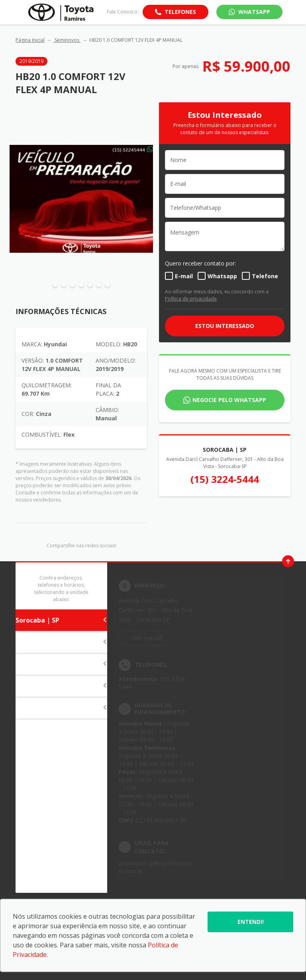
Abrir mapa (144, 638)
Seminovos (67, 40)
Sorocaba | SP (61, 620)
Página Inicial (30, 40)
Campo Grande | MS (61, 708)
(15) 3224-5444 (225, 479)
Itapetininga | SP (61, 642)
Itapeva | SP (61, 686)
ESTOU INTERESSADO (225, 326)
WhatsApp (254, 12)
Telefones (180, 12)
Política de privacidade (191, 299)
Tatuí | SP (61, 664)
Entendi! (251, 922)
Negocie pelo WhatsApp (229, 400)
